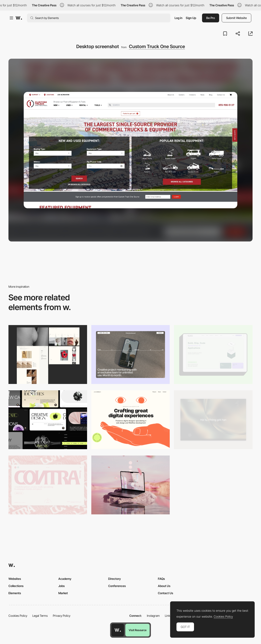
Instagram (153, 616)
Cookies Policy (18, 616)
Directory (115, 579)
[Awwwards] (19, 18)
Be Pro (211, 18)
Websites (15, 579)
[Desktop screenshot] (48, 355)
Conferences (117, 586)
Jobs (61, 586)
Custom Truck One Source (157, 46)
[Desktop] (131, 355)
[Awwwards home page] (118, 630)
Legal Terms (40, 616)
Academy (65, 579)
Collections (16, 586)
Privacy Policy (62, 616)
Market (63, 593)
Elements (15, 593)
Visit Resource (138, 630)
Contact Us (165, 593)
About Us (164, 586)
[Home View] (213, 420)
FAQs (161, 579)
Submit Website (236, 18)
